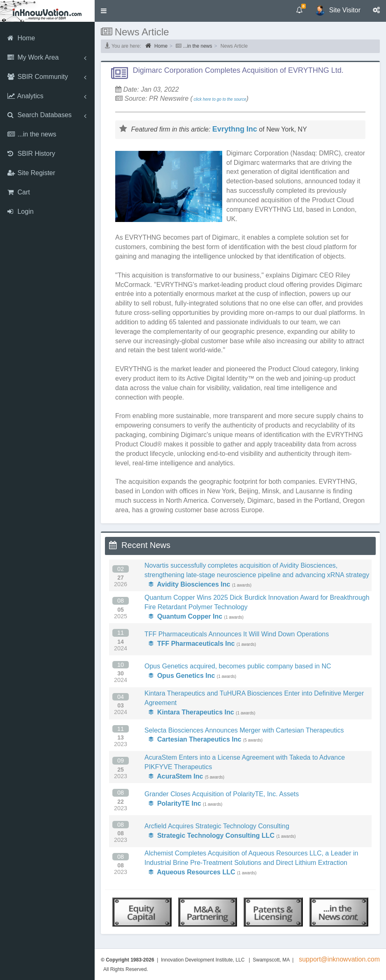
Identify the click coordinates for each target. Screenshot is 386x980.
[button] (104, 11)
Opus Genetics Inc (182, 676)
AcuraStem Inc (176, 776)
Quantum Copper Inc (185, 616)
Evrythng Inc (235, 129)
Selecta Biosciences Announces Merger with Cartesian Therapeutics (244, 730)
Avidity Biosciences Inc (189, 584)
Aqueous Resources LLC (192, 872)
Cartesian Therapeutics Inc (195, 739)
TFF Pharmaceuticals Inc (192, 644)
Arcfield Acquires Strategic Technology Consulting (217, 826)
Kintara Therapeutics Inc (191, 712)
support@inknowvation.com (339, 959)
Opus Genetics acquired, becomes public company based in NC (238, 666)
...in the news (198, 46)
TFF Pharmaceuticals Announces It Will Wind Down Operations (237, 634)
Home (156, 46)
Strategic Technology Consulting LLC (212, 836)
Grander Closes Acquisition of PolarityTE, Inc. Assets (222, 794)
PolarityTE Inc (175, 803)
